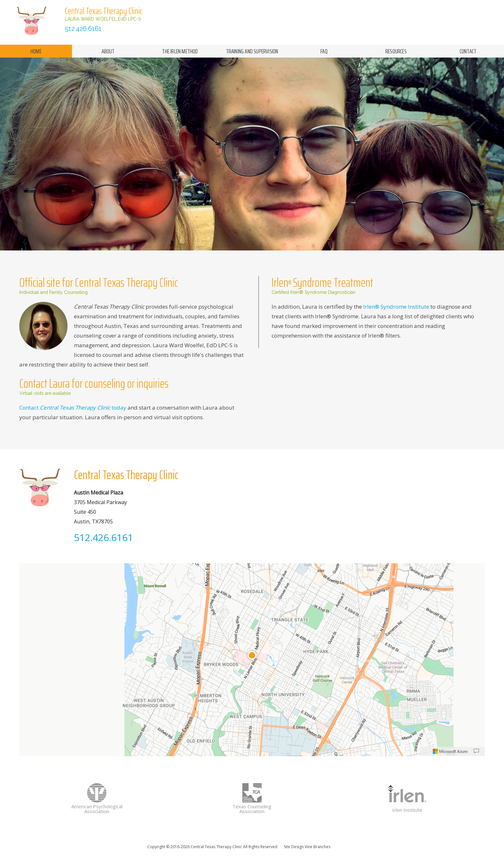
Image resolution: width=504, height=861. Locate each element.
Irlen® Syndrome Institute (396, 307)
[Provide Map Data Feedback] (476, 751)
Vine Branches (318, 847)
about (108, 51)
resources (396, 51)
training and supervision (252, 51)
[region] (252, 660)
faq (324, 51)
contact (468, 51)
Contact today (73, 408)
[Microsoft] (450, 751)
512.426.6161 (83, 29)
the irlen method (180, 51)
